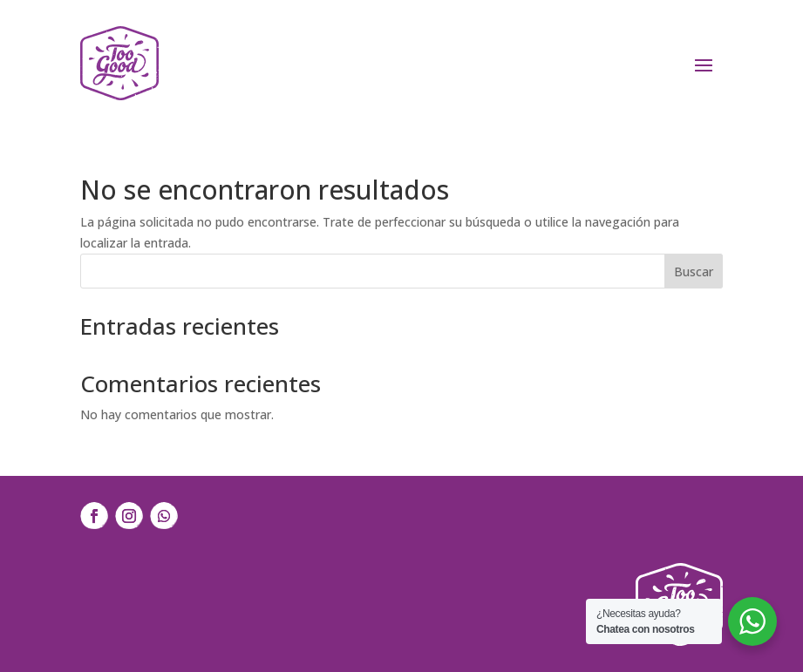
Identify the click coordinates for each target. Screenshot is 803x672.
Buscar (694, 272)
